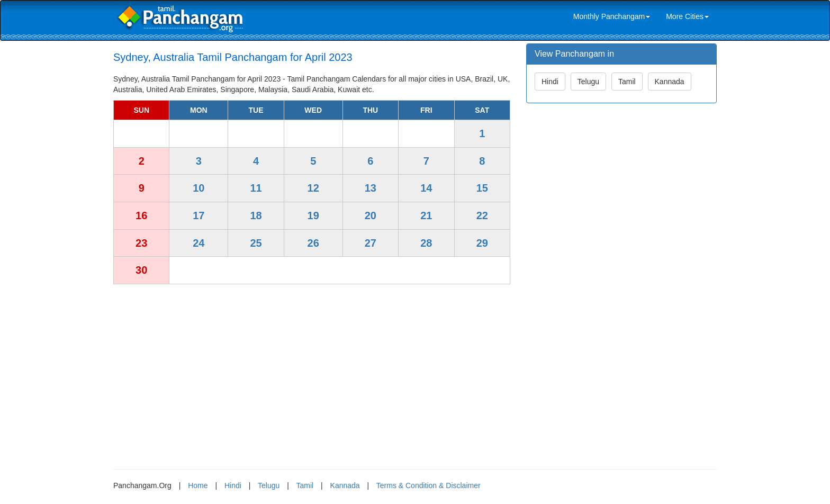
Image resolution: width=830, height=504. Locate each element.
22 (482, 215)
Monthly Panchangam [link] (612, 16)
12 (313, 188)
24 (199, 243)
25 (256, 243)
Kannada (670, 82)
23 (141, 243)
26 (313, 243)
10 (199, 188)
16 (141, 215)
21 (426, 215)
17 (199, 215)
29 (482, 243)
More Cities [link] (687, 16)
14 (426, 188)
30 (141, 270)
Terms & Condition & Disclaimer (428, 485)
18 (256, 215)
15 (482, 188)
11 (256, 188)
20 (371, 215)
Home (198, 485)
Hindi (550, 82)
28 (426, 243)
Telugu (588, 82)
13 (371, 188)
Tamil (627, 82)
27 (371, 243)
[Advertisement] (312, 373)
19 (313, 215)
